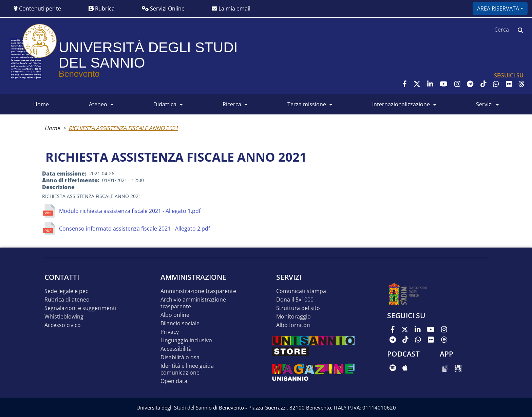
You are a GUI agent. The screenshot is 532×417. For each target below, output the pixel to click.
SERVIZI (484, 104)
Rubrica (101, 8)
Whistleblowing (64, 317)
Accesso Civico (63, 325)
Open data (174, 381)
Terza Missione (307, 104)
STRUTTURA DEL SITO (298, 308)
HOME (41, 104)
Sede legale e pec (66, 291)
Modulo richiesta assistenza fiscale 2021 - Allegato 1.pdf (130, 211)
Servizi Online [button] (163, 8)
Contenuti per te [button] (37, 8)
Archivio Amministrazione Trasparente (193, 303)
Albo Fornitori (293, 325)
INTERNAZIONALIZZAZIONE (401, 104)
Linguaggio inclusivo (186, 340)
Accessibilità (176, 349)
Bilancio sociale (180, 323)
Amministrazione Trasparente (198, 291)
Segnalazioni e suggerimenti (80, 308)
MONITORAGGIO (293, 317)
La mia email (231, 8)
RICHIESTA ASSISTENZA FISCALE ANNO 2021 (123, 128)
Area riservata (498, 8)
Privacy (170, 332)
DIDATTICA (165, 104)
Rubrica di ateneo (67, 300)
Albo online (175, 315)
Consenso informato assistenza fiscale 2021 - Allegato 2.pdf (135, 229)
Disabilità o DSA (180, 357)
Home (52, 128)
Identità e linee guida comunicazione (187, 369)
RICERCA (232, 104)
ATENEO (98, 104)
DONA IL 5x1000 (295, 300)
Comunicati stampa (301, 291)
